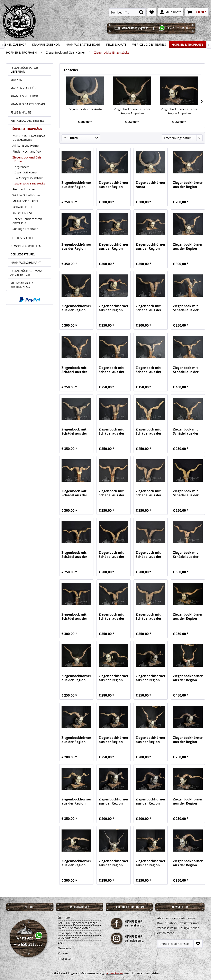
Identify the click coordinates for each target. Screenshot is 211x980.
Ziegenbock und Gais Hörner (27, 159)
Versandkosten (114, 973)
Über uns (64, 918)
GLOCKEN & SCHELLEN (26, 246)
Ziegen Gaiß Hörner (26, 173)
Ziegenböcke (22, 167)
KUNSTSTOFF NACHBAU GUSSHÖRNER (29, 138)
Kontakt (63, 953)
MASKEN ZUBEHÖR (23, 88)
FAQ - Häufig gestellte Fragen (78, 923)
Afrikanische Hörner (26, 146)
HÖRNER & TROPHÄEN (26, 129)
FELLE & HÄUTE (21, 112)
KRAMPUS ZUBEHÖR (24, 96)
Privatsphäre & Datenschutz (77, 933)
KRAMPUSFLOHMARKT (26, 262)
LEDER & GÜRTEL (22, 238)
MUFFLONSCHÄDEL (25, 201)
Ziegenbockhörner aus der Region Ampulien (132, 111)
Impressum (66, 958)
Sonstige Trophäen (25, 229)
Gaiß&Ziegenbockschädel (29, 178)
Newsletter (65, 948)
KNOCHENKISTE (23, 213)
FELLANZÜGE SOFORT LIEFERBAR (25, 70)
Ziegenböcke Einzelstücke (30, 184)
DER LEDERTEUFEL (23, 254)
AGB (61, 943)
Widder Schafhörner (26, 195)
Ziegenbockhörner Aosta (85, 109)
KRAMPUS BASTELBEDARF (28, 104)
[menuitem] (127, 12)
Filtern (71, 138)
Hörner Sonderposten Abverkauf (27, 221)
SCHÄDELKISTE (22, 207)
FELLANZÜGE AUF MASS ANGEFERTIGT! (26, 273)
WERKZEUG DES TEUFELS (27, 121)
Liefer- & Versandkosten (74, 928)
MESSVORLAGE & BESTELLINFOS (22, 285)
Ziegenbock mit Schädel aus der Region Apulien (149, 308)
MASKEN (16, 80)
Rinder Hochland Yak (27, 151)
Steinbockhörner (24, 189)
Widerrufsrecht (68, 938)
